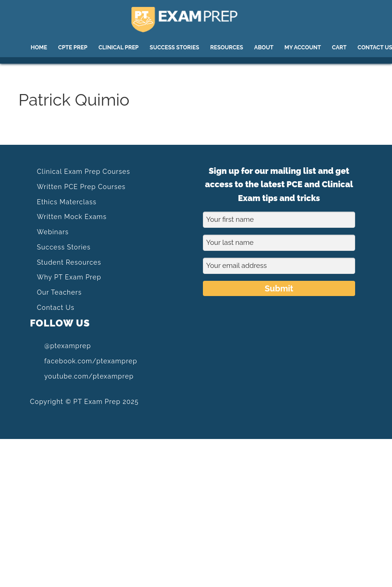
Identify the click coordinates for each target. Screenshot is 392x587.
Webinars (53, 232)
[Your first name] (279, 220)
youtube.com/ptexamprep (82, 376)
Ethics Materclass (67, 202)
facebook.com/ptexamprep (84, 361)
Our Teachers (59, 292)
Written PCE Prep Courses (81, 187)
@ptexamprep (60, 346)
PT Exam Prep (196, 19)
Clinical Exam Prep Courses (83, 172)
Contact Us (56, 308)
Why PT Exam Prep (69, 277)
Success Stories (64, 247)
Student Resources (69, 262)
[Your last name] (279, 243)
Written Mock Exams (72, 217)
